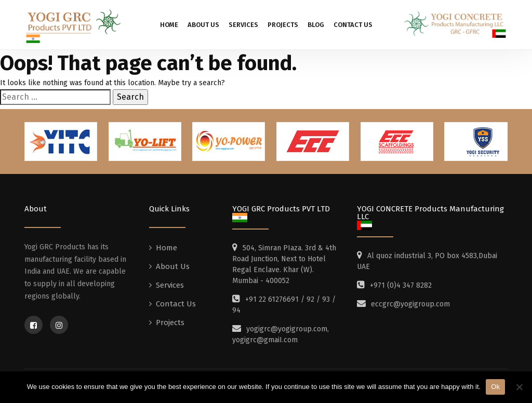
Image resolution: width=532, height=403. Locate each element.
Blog (316, 25)
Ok (495, 387)
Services (243, 25)
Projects (283, 25)
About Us (203, 25)
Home (169, 25)
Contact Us (353, 25)
